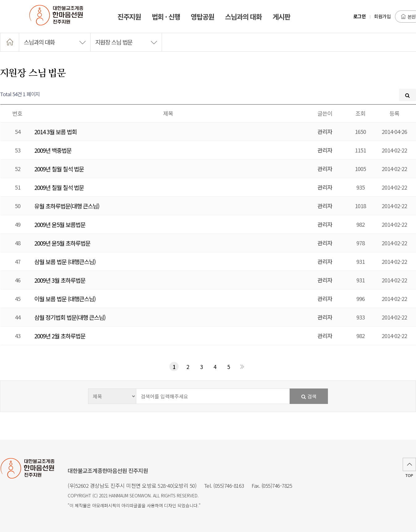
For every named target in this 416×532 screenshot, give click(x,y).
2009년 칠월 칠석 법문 (59, 169)
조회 (360, 113)
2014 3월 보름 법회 (55, 132)
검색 (309, 396)
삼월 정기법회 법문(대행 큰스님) (70, 317)
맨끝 (242, 367)
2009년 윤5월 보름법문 (60, 224)
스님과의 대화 (55, 42)
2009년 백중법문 (53, 150)
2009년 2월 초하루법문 (60, 336)
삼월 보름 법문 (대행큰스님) (65, 262)
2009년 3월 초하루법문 (60, 280)
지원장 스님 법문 (126, 42)
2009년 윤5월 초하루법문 (62, 243)
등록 (394, 113)
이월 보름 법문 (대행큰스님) (65, 299)
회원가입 (382, 16)
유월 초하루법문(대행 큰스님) (67, 206)
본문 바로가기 (0, 0)
